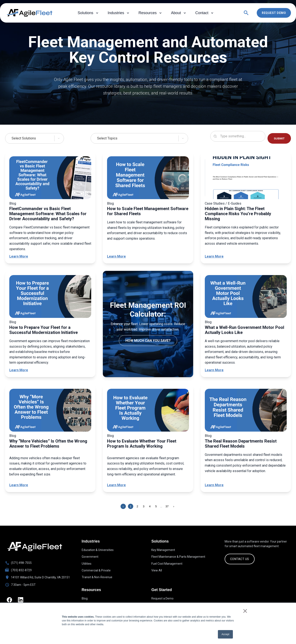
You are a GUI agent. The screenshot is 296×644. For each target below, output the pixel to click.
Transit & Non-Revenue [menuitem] (97, 577)
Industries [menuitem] (119, 13)
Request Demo (274, 13)
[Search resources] (238, 136)
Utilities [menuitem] (87, 564)
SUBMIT (279, 138)
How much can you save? (148, 341)
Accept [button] (225, 634)
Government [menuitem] (90, 557)
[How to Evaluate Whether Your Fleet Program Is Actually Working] (148, 411)
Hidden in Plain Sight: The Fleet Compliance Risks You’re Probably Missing (238, 214)
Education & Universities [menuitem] (98, 550)
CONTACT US (240, 559)
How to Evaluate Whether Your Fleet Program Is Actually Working (142, 444)
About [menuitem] (179, 13)
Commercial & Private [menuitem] (96, 570)
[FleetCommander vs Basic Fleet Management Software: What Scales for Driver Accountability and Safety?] (50, 179)
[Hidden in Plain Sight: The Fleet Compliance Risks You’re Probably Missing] (246, 179)
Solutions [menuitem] (88, 13)
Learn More (19, 256)
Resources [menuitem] (151, 13)
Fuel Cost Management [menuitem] (167, 564)
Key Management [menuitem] (163, 550)
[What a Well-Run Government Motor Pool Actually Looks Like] (246, 297)
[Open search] (246, 13)
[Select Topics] (139, 138)
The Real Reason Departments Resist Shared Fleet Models (241, 444)
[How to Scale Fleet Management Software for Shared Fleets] (148, 179)
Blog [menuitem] (85, 599)
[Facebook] (10, 600)
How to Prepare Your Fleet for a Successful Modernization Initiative (43, 330)
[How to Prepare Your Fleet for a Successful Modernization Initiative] (50, 297)
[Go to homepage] (35, 547)
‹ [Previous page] (123, 506)
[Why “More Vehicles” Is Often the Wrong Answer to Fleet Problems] (50, 411)
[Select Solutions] (37, 138)
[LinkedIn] (22, 600)
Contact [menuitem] (205, 13)
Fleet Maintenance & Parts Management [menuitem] (178, 557)
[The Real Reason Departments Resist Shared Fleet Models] (246, 411)
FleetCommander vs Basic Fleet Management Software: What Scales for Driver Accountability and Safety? (48, 214)
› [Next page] (174, 506)
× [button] (245, 611)
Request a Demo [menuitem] (162, 599)
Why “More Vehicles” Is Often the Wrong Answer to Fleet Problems (48, 444)
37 (167, 506)
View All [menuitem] (157, 570)
